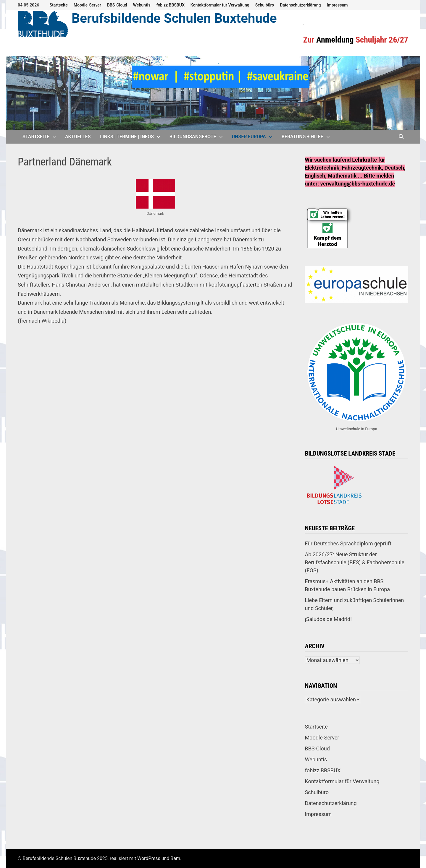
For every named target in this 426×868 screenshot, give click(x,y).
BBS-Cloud (117, 5)
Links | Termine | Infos (127, 137)
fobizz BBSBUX (170, 5)
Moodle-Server (87, 5)
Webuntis (142, 5)
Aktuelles (78, 137)
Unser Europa (249, 137)
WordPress (149, 858)
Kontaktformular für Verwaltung (220, 5)
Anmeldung (335, 40)
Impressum (337, 5)
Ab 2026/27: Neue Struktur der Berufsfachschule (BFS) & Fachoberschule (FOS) (354, 562)
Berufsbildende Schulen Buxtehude (174, 18)
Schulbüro (265, 5)
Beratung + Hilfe (302, 137)
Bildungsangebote (193, 137)
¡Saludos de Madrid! (328, 619)
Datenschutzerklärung (300, 5)
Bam (175, 858)
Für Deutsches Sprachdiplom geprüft (348, 543)
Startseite (58, 5)
